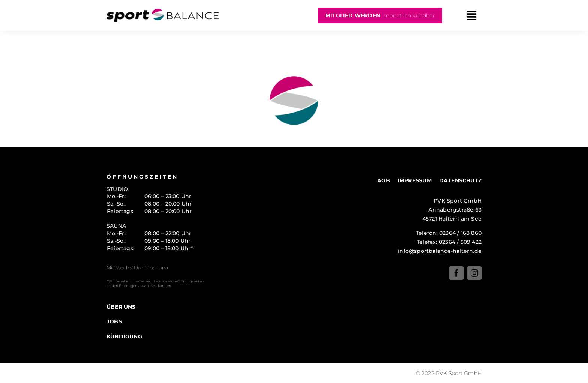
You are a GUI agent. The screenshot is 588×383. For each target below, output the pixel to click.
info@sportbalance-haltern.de (440, 251)
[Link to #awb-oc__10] (471, 16)
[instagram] (474, 273)
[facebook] (456, 273)
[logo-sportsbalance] (163, 11)
